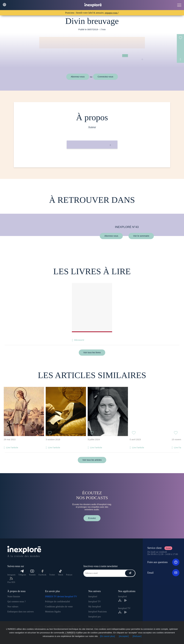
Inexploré (93, 596)
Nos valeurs (13, 607)
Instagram (11, 575)
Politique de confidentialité (57, 602)
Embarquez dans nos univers (21, 612)
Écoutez (92, 518)
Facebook (42, 573)
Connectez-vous (105, 77)
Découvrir (79, 340)
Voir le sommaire (141, 236)
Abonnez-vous (78, 77)
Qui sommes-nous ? (16, 602)
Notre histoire (14, 596)
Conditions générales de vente (59, 607)
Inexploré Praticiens (97, 612)
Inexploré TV (94, 602)
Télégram (22, 573)
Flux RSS (11, 580)
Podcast (69, 575)
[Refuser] (137, 636)
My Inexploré (95, 607)
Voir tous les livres (92, 352)
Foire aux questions (163, 562)
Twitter (52, 575)
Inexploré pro (95, 617)
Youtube (32, 573)
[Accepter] (124, 636)
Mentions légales (53, 612)
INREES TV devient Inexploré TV (61, 596)
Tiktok (60, 573)
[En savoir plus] (107, 636)
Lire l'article (12, 447)
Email (163, 573)
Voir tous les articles (92, 460)
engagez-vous (111, 13)
